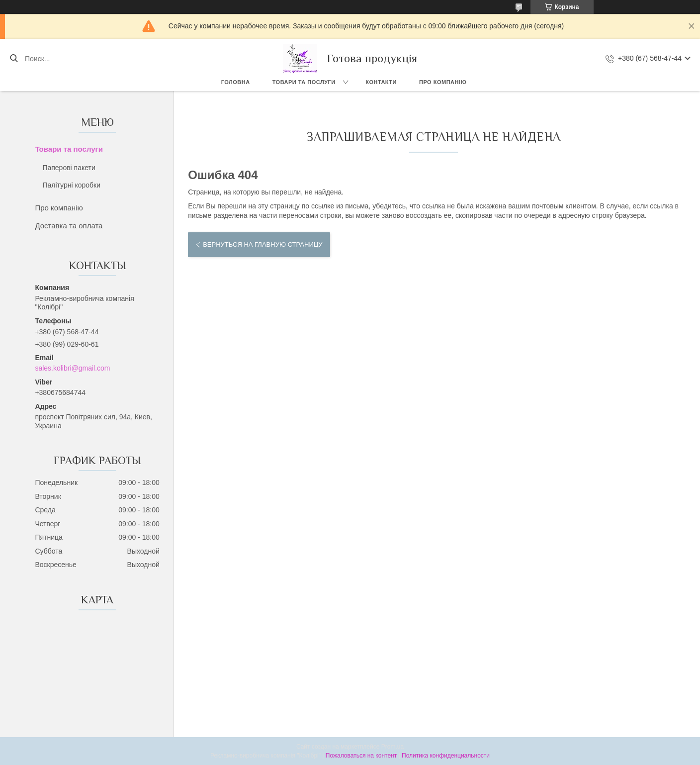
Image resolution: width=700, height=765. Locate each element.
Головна (236, 82)
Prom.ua (393, 747)
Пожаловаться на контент (361, 756)
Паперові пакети (69, 168)
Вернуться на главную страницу (262, 244)
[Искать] (14, 59)
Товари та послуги (304, 82)
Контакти (381, 82)
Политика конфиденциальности (446, 756)
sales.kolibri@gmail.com (72, 368)
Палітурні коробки (71, 185)
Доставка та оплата (69, 226)
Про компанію (443, 82)
